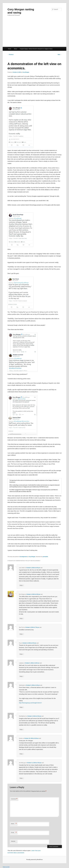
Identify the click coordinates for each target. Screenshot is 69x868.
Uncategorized (23, 557)
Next (60, 55)
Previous (11, 55)
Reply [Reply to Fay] (21, 654)
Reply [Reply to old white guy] (21, 778)
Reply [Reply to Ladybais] (21, 676)
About (15, 49)
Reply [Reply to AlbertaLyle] (21, 707)
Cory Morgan (26, 72)
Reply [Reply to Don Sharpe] (21, 619)
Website (13, 841)
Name (14, 824)
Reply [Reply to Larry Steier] (21, 585)
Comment (14, 799)
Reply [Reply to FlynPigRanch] (21, 730)
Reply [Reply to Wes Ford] (21, 634)
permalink (45, 557)
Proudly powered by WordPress (34, 860)
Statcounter (6, 867)
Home (10, 49)
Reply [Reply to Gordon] (21, 754)
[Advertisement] (34, 33)
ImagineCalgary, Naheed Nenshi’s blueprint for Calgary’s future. (36, 49)
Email (14, 833)
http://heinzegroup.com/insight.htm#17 (30, 703)
